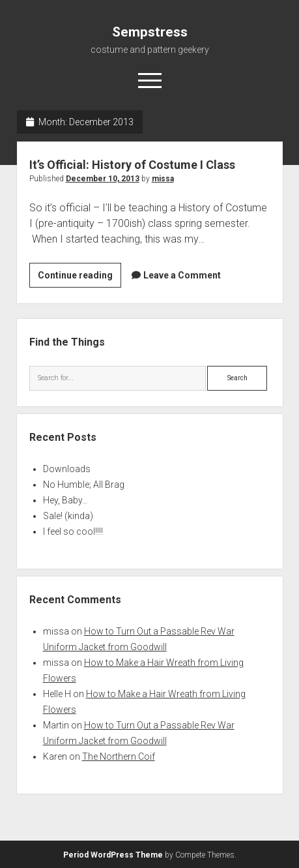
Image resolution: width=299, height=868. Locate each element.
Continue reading (79, 277)
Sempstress (150, 32)
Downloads (67, 469)
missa (163, 179)
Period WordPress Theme (113, 855)
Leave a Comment (182, 275)
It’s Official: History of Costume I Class (132, 165)
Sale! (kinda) (68, 516)
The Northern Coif (119, 756)
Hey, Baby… (65, 500)
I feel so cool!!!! (73, 531)
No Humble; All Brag (84, 485)
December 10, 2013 (103, 179)
